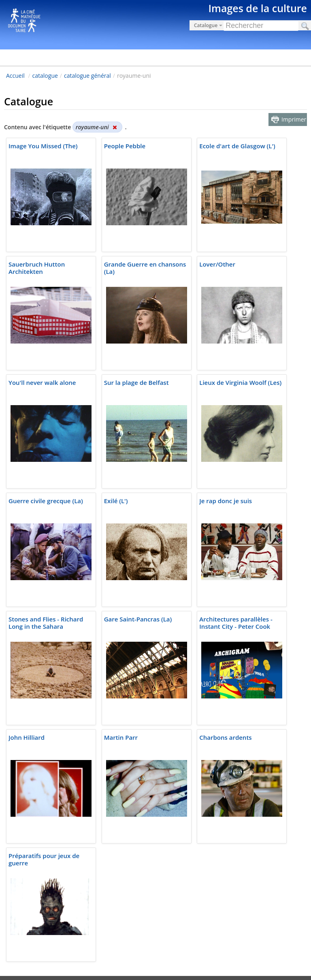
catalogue (45, 76)
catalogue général (87, 76)
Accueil (15, 76)
